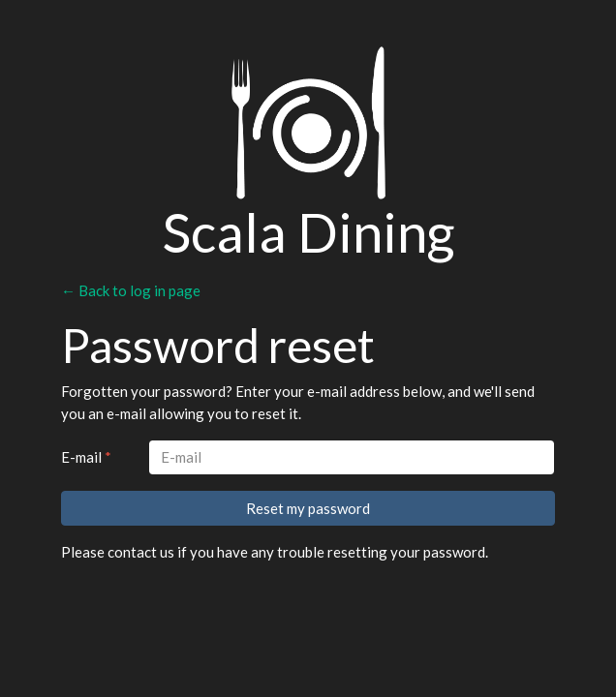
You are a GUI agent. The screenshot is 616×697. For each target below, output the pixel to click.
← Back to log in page (131, 290)
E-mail (86, 457)
